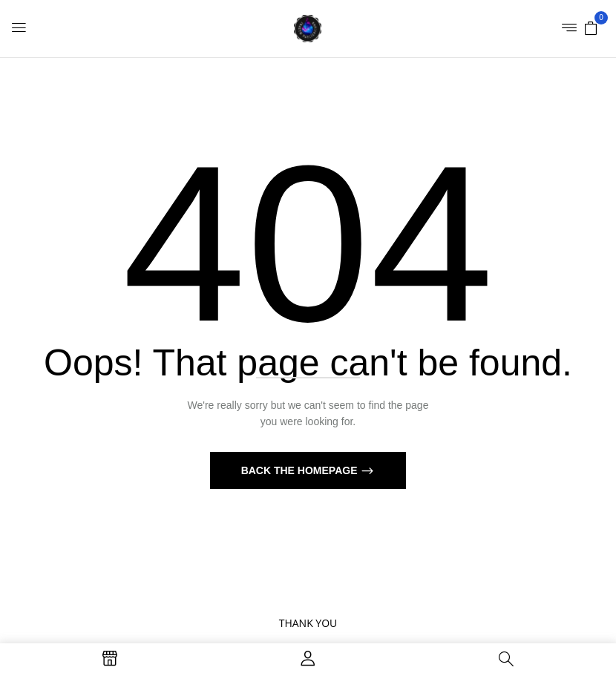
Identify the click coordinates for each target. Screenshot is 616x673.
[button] (591, 27)
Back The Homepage (301, 470)
